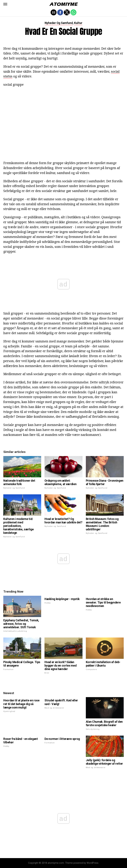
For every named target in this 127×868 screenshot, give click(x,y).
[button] (5, 4)
